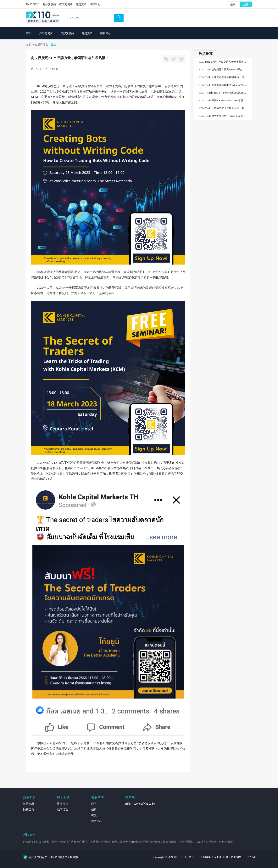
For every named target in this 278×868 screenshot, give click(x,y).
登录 (233, 4)
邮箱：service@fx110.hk (140, 804)
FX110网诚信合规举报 (65, 857)
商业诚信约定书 (38, 857)
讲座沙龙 (63, 804)
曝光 (94, 815)
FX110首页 (33, 4)
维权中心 (95, 4)
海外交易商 (49, 4)
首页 (29, 44)
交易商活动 (41, 44)
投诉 (94, 809)
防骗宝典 (29, 809)
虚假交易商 (66, 4)
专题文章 (81, 4)
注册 (246, 4)
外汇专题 (273, 861)
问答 (94, 804)
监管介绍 (29, 804)
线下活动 (63, 809)
